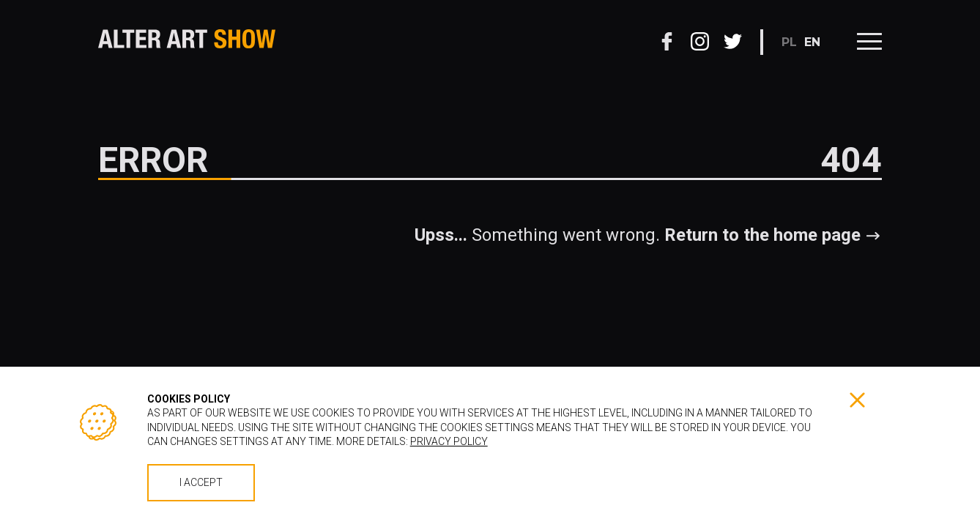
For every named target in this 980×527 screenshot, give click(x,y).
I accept (201, 482)
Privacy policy (449, 441)
